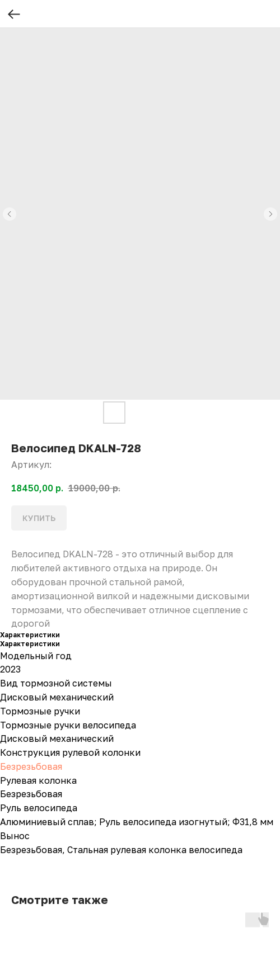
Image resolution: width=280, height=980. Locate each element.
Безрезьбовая (31, 766)
